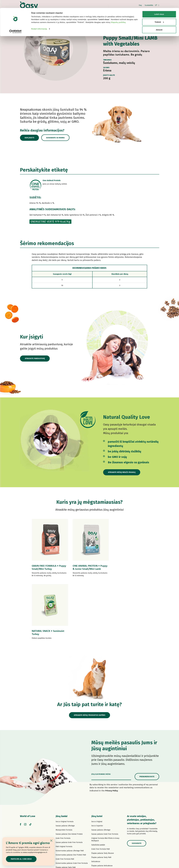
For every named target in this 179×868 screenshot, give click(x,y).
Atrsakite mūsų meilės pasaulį (122, 472)
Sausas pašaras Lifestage (65, 763)
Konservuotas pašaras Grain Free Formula (72, 801)
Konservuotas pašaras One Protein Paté (71, 792)
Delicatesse (96, 799)
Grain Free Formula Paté (65, 796)
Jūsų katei (97, 754)
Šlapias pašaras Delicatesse (102, 803)
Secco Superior (97, 763)
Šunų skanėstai (61, 821)
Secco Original (97, 759)
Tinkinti (159, 14)
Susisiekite (137, 781)
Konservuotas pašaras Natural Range (70, 817)
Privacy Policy (112, 728)
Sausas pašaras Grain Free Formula (69, 780)
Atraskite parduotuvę (35, 358)
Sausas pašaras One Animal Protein (69, 772)
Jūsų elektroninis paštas (101, 712)
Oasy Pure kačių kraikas (100, 828)
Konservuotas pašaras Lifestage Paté (70, 788)
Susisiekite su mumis (56, 138)
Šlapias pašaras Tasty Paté (66, 805)
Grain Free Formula (63, 776)
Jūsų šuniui (61, 754)
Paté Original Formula (64, 784)
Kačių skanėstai (97, 824)
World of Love (28, 754)
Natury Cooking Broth (100, 811)
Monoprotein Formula (64, 767)
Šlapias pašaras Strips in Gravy (67, 809)
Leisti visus (159, 6)
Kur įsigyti (30, 138)
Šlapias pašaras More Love (102, 820)
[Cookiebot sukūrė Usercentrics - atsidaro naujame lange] (15, 24)
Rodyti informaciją (39, 21)
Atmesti (159, 22)
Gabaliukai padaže (98, 782)
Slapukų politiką (118, 14)
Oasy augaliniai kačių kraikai (102, 832)
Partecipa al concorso (21, 859)
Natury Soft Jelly (62, 813)
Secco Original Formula (65, 759)
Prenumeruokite (147, 714)
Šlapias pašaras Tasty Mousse (103, 791)
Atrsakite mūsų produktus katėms (89, 653)
